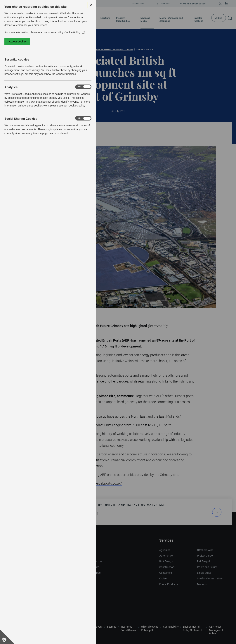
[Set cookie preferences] (7, 637)
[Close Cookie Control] (91, 5)
